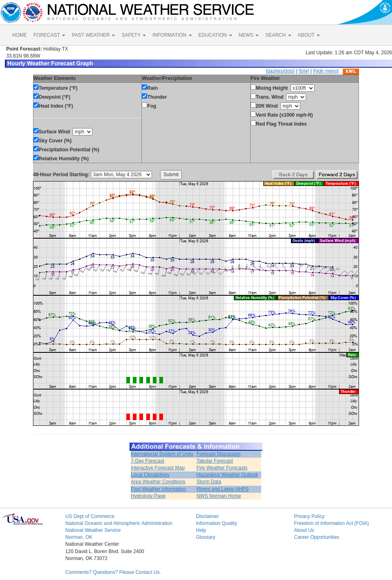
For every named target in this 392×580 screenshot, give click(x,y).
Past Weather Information (159, 489)
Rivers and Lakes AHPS (222, 489)
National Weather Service (93, 530)
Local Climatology (150, 475)
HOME (20, 35)
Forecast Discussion (218, 454)
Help (201, 530)
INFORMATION (172, 35)
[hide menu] (326, 71)
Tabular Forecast (215, 461)
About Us (304, 530)
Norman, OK (79, 537)
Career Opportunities (316, 537)
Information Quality (217, 523)
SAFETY (134, 35)
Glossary (206, 537)
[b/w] (304, 71)
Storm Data (209, 482)
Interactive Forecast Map (158, 468)
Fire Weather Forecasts (222, 468)
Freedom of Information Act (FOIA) (331, 523)
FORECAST (49, 35)
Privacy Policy (309, 516)
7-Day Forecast (148, 461)
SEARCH (278, 35)
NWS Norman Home (219, 496)
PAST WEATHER (93, 35)
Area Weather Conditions (158, 482)
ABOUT (309, 35)
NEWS (249, 35)
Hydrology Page (148, 496)
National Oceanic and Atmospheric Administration (119, 523)
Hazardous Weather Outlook (227, 475)
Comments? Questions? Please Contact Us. (113, 572)
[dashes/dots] (280, 71)
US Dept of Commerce (90, 516)
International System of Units (162, 454)
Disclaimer (207, 516)
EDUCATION (215, 35)
